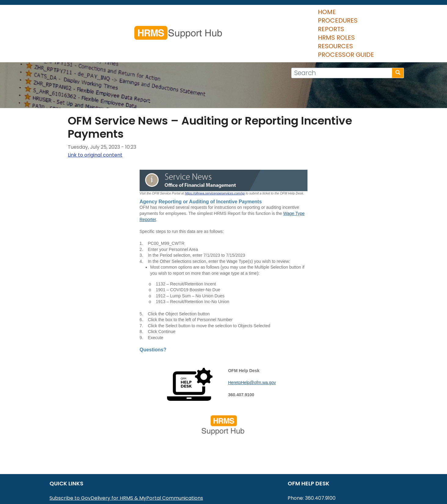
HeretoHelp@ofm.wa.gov (252, 346)
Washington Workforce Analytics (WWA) (98, 494)
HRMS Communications (77, 478)
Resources (315, 15)
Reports (231, 15)
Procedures (191, 15)
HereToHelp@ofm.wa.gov (333, 470)
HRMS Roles (271, 15)
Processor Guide (369, 15)
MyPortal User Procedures (81, 470)
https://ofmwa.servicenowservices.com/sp (215, 157)
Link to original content (95, 119)
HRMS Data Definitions (76, 486)
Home (154, 15)
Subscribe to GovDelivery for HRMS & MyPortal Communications (126, 462)
